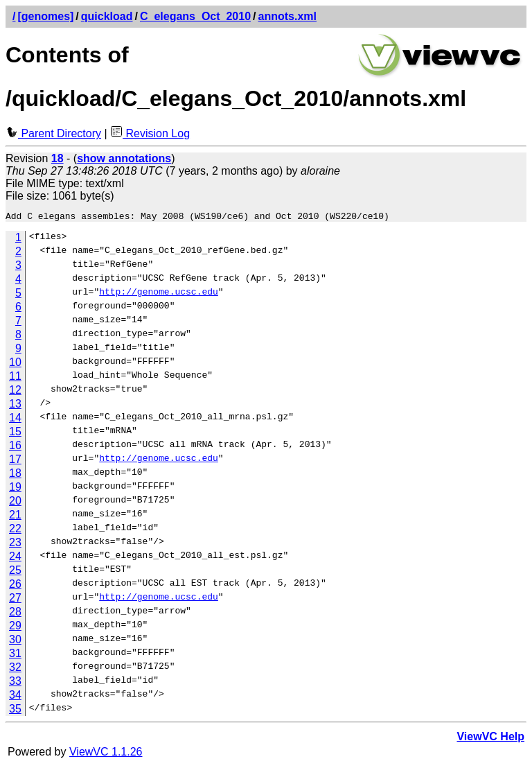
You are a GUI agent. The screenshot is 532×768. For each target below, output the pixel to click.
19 (15, 489)
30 (15, 642)
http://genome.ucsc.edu (159, 295)
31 (15, 655)
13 (15, 406)
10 (15, 364)
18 (15, 475)
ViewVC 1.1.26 (106, 754)
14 (15, 420)
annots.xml (287, 16)
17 (15, 461)
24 (15, 558)
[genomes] (45, 16)
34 (15, 697)
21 (15, 517)
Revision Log (150, 133)
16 (15, 447)
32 (15, 669)
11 (15, 378)
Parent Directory (53, 133)
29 (15, 628)
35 (15, 711)
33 (15, 683)
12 (15, 392)
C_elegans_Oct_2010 (195, 16)
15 (15, 434)
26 (15, 586)
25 (15, 572)
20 (15, 503)
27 (15, 600)
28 (15, 614)
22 (15, 531)
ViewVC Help (490, 739)
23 (15, 544)
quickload (107, 16)
